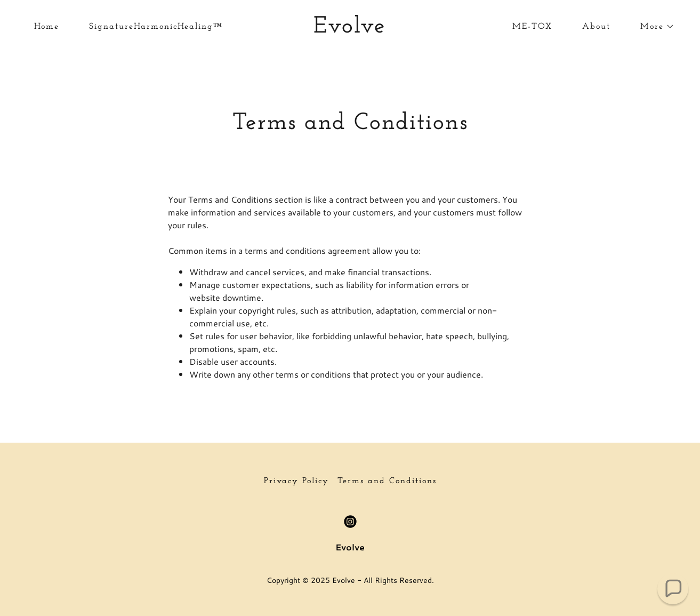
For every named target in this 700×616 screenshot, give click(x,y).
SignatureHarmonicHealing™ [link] (156, 27)
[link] (350, 29)
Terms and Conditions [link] (387, 481)
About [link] (596, 27)
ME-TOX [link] (532, 27)
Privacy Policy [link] (296, 481)
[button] (653, 27)
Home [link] (47, 27)
